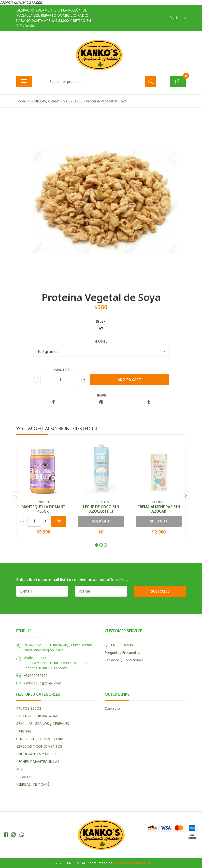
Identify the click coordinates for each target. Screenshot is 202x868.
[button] (178, 18)
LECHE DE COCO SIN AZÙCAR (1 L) (101, 509)
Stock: (101, 321)
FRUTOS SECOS (29, 708)
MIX (19, 769)
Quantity (61, 370)
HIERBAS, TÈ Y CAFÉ (33, 784)
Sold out (101, 521)
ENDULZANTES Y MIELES (37, 754)
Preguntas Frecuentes (122, 652)
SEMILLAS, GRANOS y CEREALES (56, 101)
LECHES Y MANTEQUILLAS (38, 762)
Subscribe (160, 591)
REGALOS (24, 777)
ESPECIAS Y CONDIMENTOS (39, 746)
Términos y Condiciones (124, 660)
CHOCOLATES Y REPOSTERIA (40, 739)
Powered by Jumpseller (132, 863)
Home (21, 101)
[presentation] (16, 495)
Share (101, 395)
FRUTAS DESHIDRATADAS (37, 716)
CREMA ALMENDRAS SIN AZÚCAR (159, 509)
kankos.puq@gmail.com (42, 683)
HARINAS (24, 731)
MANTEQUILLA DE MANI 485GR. (43, 509)
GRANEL (101, 341)
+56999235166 (36, 676)
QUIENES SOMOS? (120, 645)
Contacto (112, 708)
